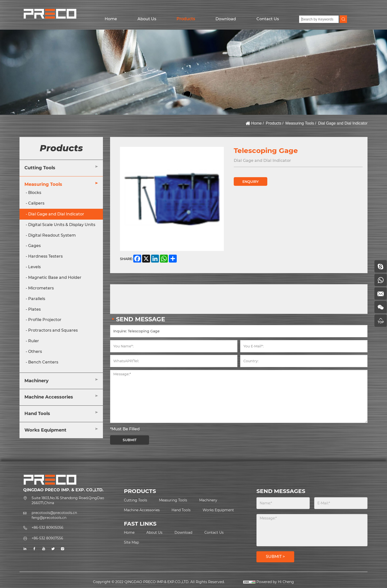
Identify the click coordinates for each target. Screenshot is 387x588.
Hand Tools (37, 414)
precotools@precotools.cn (54, 513)
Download (226, 19)
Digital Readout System (52, 235)
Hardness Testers (45, 256)
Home (111, 19)
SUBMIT (130, 440)
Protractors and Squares (53, 330)
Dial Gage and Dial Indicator (343, 123)
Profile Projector (45, 320)
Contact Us (268, 19)
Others (35, 351)
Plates (34, 309)
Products (186, 19)
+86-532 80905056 (48, 528)
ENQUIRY (251, 182)
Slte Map (131, 542)
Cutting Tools (40, 168)
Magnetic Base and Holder (55, 277)
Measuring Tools (300, 123)
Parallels (37, 299)
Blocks (35, 193)
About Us (147, 19)
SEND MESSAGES (281, 491)
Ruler (34, 341)
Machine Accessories (49, 397)
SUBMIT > (275, 557)
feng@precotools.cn (49, 518)
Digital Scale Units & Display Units (62, 225)
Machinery (37, 381)
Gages (34, 246)
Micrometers (41, 288)
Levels (34, 267)
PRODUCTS (140, 491)
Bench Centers (43, 362)
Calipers (36, 203)
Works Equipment (45, 430)
